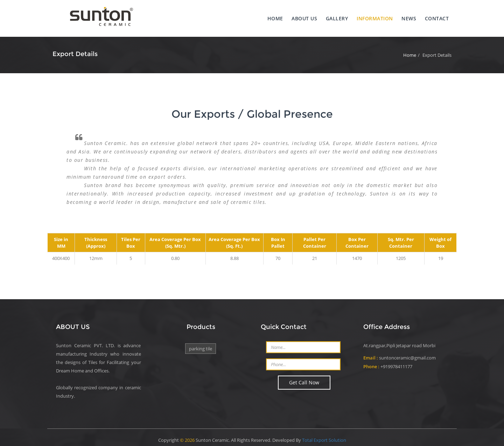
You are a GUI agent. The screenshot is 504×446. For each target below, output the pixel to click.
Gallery (334, 16)
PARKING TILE (201, 344)
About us (301, 16)
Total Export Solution (324, 435)
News (407, 16)
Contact (435, 16)
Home (271, 16)
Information (372, 16)
